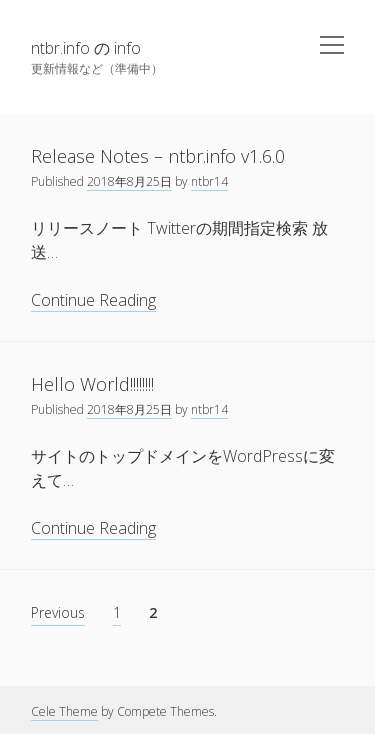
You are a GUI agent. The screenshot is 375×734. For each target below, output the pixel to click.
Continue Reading (93, 300)
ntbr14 (209, 181)
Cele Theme (64, 711)
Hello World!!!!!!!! (92, 384)
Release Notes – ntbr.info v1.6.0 (158, 156)
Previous (58, 612)
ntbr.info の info (86, 48)
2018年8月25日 (129, 181)
